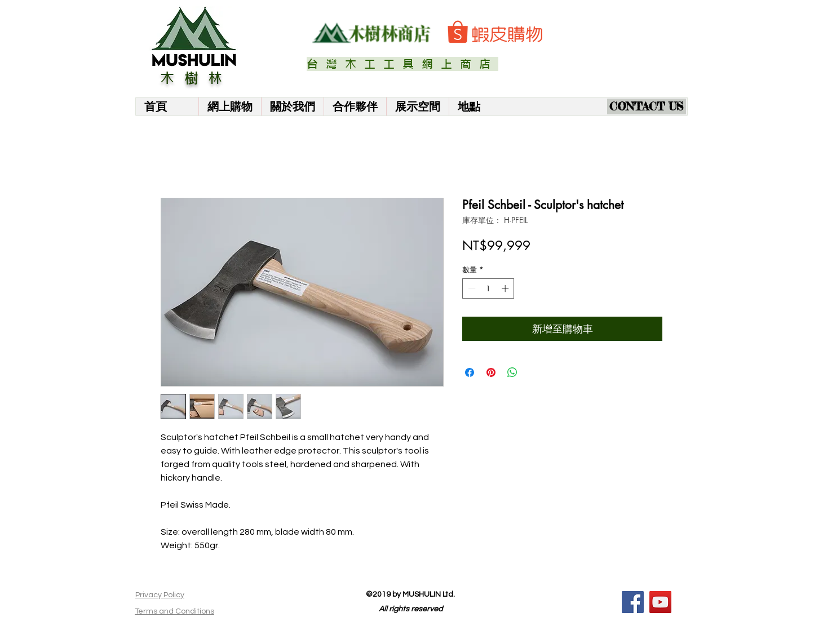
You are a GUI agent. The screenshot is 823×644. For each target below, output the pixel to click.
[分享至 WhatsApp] (512, 372)
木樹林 (196, 78)
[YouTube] (660, 602)
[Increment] (506, 288)
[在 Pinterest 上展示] (491, 372)
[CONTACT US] (647, 106)
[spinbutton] (488, 288)
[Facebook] (633, 602)
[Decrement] (471, 288)
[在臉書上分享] (470, 372)
